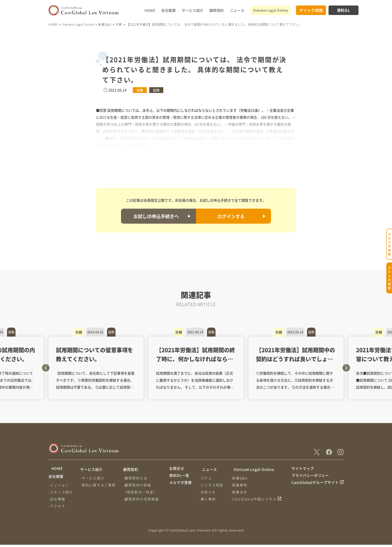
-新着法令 (241, 492)
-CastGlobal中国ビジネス (256, 499)
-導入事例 (208, 499)
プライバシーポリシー (310, 479)
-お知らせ (208, 492)
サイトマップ (303, 469)
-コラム (206, 478)
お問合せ (177, 469)
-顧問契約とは (137, 478)
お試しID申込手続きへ (156, 216)
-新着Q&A (241, 478)
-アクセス (57, 508)
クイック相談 (311, 10)
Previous (46, 368)
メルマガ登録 (180, 488)
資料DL (344, 10)
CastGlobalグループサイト (315, 488)
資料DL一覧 (179, 479)
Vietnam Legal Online (270, 10)
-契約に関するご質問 (99, 485)
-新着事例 (241, 485)
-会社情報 (57, 501)
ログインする (231, 216)
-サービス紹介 (93, 478)
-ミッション (59, 487)
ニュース (237, 10)
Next (346, 368)
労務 (119, 24)
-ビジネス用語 (212, 485)
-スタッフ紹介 (61, 494)
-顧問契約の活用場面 (143, 499)
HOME (150, 10)
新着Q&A (105, 24)
